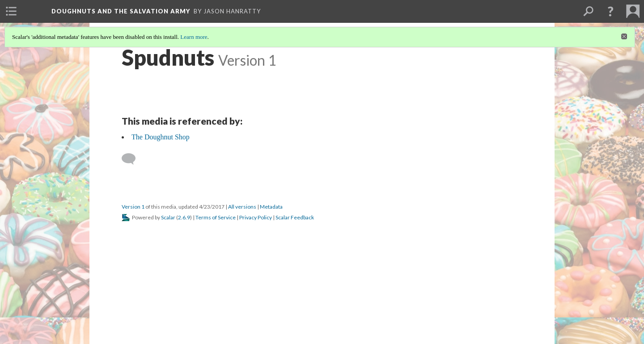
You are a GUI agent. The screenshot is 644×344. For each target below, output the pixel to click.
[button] (610, 11)
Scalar (168, 217)
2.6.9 (184, 217)
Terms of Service (216, 217)
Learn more (194, 37)
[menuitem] (11, 11)
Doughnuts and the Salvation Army (121, 11)
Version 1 (133, 207)
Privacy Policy (256, 217)
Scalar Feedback (295, 217)
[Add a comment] (133, 159)
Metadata (271, 207)
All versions (242, 207)
